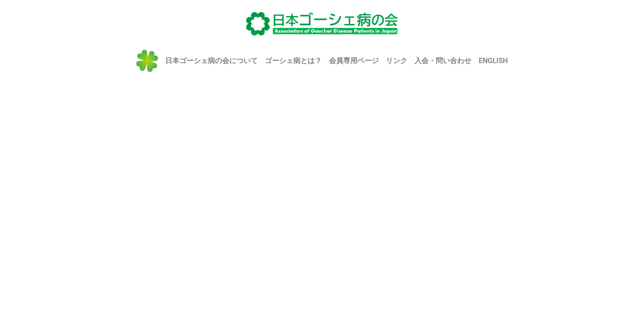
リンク (397, 61)
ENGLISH (493, 61)
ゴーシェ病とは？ (293, 61)
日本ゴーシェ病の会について (211, 61)
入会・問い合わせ (443, 61)
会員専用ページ (354, 61)
